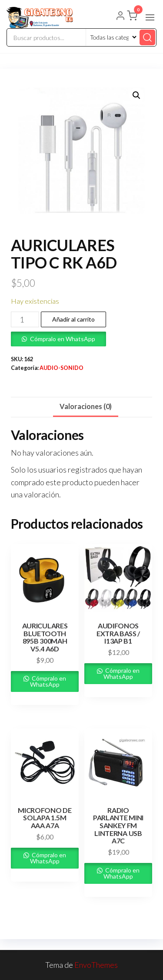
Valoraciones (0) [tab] (86, 406)
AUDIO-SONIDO (62, 368)
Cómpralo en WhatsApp (63, 339)
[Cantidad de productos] (25, 319)
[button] (150, 17)
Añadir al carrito (73, 319)
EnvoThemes (96, 965)
